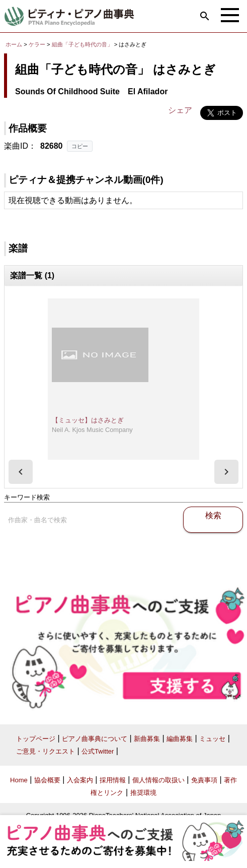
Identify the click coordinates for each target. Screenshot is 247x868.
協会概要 (47, 780)
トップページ (36, 739)
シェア (180, 110)
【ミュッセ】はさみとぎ (88, 420)
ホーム (14, 44)
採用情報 (113, 780)
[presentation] (21, 472)
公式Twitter (98, 751)
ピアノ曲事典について (95, 739)
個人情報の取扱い (158, 780)
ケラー (37, 44)
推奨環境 (143, 793)
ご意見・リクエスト (46, 751)
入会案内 (80, 780)
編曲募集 (180, 739)
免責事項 (204, 780)
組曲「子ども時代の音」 (83, 44)
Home (19, 780)
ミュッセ (212, 739)
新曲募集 (147, 739)
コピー (80, 146)
